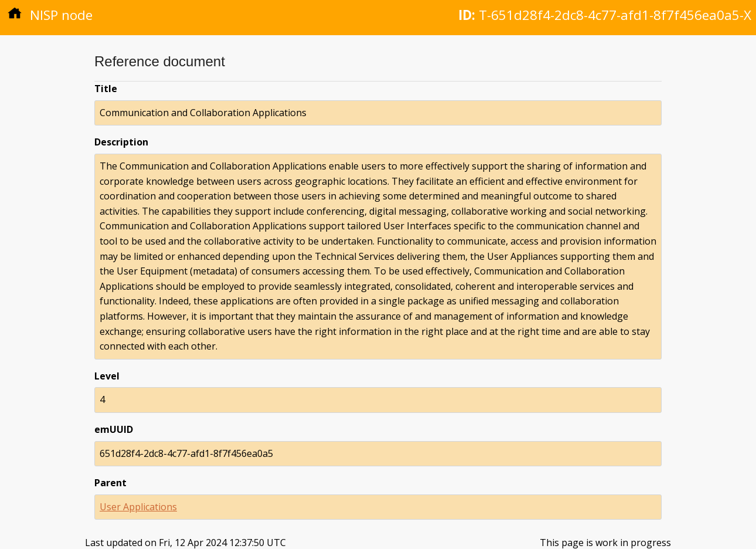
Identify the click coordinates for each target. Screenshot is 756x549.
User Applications (138, 507)
